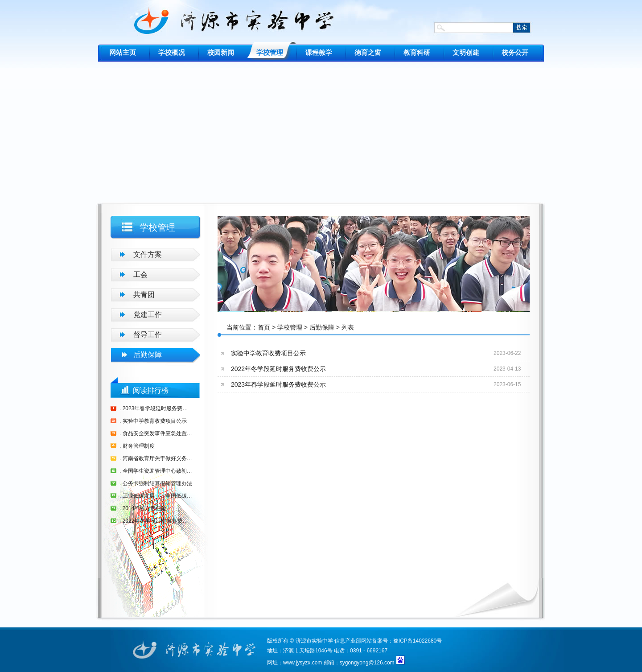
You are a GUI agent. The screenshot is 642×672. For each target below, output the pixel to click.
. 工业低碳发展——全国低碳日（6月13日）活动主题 (156, 496)
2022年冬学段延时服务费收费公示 (278, 369)
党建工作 (148, 315)
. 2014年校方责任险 (143, 508)
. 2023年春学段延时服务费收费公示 (156, 408)
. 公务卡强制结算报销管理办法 (156, 483)
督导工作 (148, 335)
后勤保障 (148, 355)
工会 (140, 274)
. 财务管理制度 (137, 446)
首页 (264, 327)
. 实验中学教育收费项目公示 (153, 421)
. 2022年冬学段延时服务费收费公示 (156, 521)
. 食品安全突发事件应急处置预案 (156, 433)
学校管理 (290, 327)
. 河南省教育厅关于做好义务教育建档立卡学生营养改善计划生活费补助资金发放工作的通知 (156, 458)
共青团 (144, 295)
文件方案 (148, 254)
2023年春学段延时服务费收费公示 (278, 384)
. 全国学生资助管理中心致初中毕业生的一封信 (156, 471)
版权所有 (278, 641)
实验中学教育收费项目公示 (268, 353)
